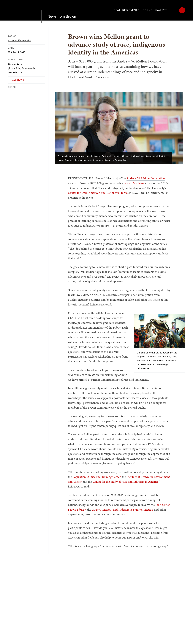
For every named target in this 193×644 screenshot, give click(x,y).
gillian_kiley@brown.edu (22, 68)
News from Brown (62, 10)
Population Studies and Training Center (97, 477)
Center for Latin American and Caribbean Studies (98, 193)
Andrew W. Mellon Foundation (146, 178)
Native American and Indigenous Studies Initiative (123, 510)
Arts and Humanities (20, 40)
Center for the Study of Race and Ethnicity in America (126, 482)
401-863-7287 (16, 72)
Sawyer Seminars (134, 183)
